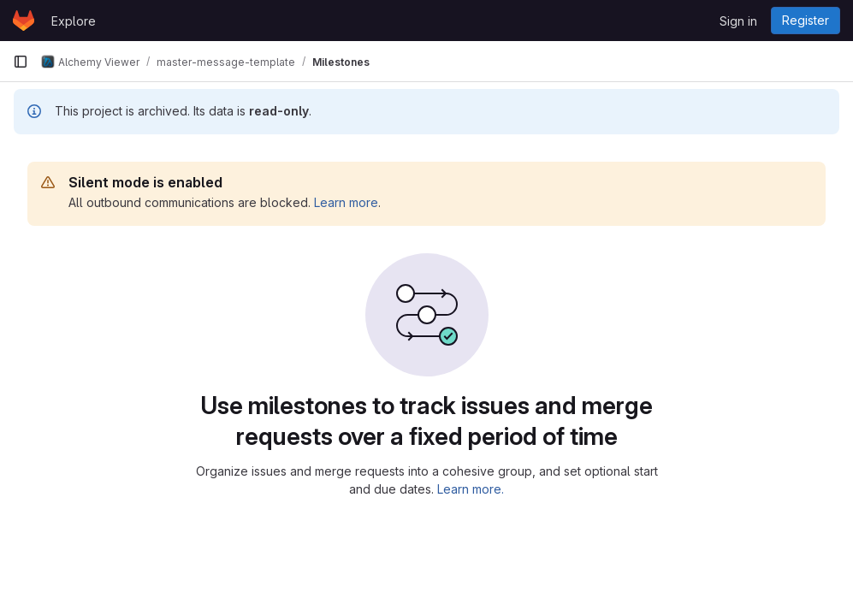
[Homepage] (24, 21)
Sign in (738, 21)
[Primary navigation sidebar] (21, 62)
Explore (74, 21)
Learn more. (471, 489)
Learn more (346, 202)
